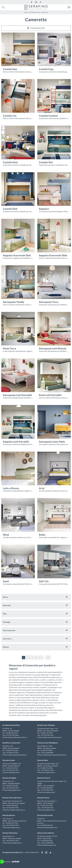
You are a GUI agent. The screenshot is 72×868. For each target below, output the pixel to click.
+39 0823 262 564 (46, 825)
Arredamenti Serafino (11, 725)
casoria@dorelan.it (49, 792)
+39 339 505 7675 (12, 770)
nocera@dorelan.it (14, 827)
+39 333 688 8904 (47, 753)
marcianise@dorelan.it (50, 827)
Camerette (45, 12)
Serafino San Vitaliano (46, 725)
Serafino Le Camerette (11, 743)
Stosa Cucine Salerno (46, 833)
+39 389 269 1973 (12, 753)
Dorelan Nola (43, 760)
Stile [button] (5, 614)
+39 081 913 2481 (12, 786)
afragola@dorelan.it (14, 790)
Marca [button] (5, 597)
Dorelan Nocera (9, 815)
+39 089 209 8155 (46, 841)
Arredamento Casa (35, 12)
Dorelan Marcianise (45, 815)
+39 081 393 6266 (12, 805)
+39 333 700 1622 (12, 735)
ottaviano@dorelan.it (15, 843)
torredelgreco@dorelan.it (16, 810)
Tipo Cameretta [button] (9, 630)
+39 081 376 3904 (46, 733)
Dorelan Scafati (9, 760)
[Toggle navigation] (69, 7)
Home (26, 12)
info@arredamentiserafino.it (17, 737)
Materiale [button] (7, 605)
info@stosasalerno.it (49, 845)
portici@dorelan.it (48, 810)
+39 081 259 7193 (12, 823)
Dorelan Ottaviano (10, 833)
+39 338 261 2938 (47, 770)
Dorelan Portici (43, 798)
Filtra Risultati (36, 28)
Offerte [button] (6, 647)
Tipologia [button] (7, 622)
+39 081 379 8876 (46, 750)
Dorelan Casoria (44, 778)
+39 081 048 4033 (46, 788)
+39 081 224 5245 (46, 805)
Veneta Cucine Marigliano (48, 743)
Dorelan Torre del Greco (12, 798)
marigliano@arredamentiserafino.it (54, 755)
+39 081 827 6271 (12, 733)
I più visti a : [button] (8, 639)
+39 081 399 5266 (12, 750)
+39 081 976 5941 (12, 768)
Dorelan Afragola (9, 778)
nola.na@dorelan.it (49, 772)
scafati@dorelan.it (14, 772)
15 (48, 658)
